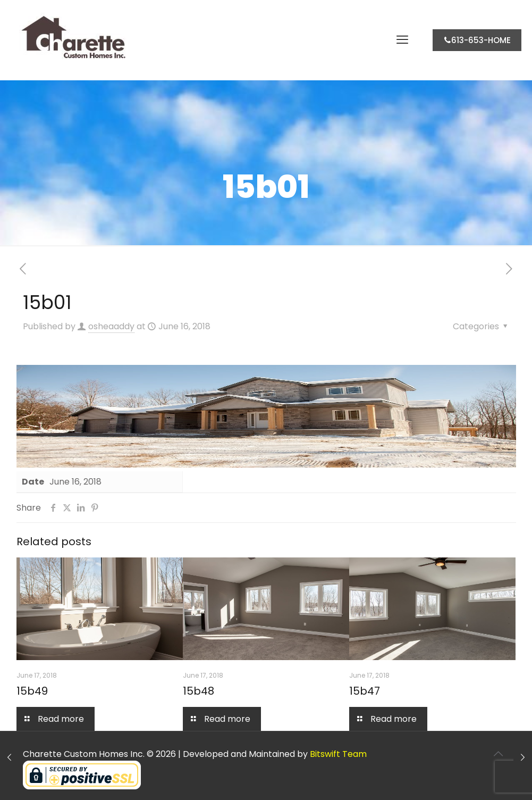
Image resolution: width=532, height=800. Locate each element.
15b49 (32, 691)
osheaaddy (111, 326)
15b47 (365, 691)
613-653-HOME (477, 40)
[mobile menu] (402, 40)
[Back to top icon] (499, 754)
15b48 (199, 691)
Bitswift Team (338, 754)
